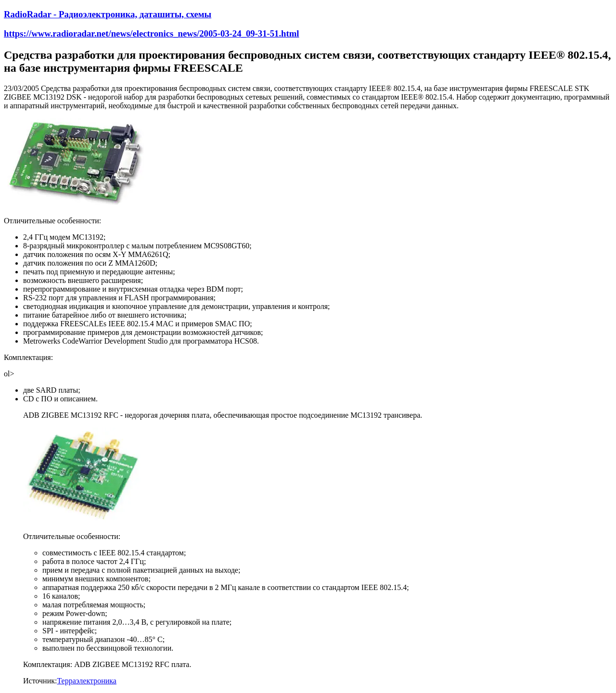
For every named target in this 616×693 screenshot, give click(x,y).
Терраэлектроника (87, 681)
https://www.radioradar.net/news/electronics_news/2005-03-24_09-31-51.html (152, 33)
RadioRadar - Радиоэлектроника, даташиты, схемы (108, 14)
